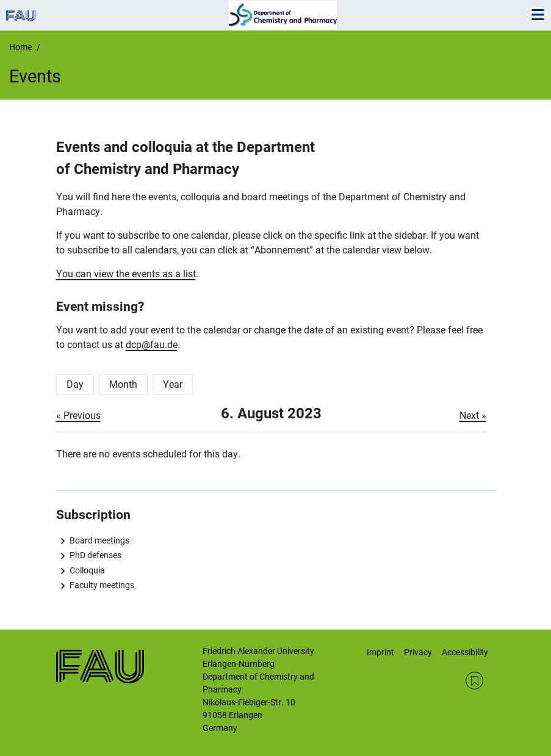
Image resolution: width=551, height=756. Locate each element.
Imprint (380, 652)
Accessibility (465, 652)
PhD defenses (95, 555)
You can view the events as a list (126, 274)
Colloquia (87, 570)
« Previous (78, 416)
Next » (473, 416)
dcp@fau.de (152, 345)
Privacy (418, 652)
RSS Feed (474, 681)
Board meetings (99, 540)
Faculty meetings (102, 585)
